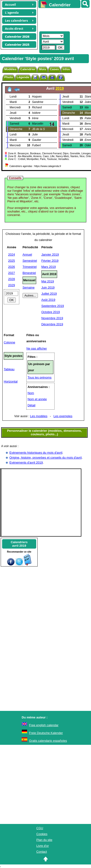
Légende (23, 77)
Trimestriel (30, 267)
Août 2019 (48, 300)
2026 (12, 267)
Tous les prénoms (40, 377)
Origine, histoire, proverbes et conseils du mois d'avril (45, 458)
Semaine (29, 287)
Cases (54, 69)
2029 (12, 285)
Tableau (9, 369)
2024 (12, 255)
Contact (42, 852)
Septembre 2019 (53, 306)
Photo (9, 77)
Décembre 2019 (52, 324)
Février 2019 (50, 261)
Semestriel (30, 261)
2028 (12, 279)
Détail (31, 405)
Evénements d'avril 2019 (26, 463)
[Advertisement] (62, 19)
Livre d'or (43, 846)
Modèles (10, 69)
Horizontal (11, 381)
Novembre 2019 (52, 318)
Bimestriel (29, 273)
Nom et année (37, 399)
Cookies (42, 834)
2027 (12, 273)
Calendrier (28, 69)
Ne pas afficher (37, 348)
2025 (12, 261)
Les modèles (39, 416)
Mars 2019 (49, 267)
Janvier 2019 (50, 255)
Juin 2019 (48, 287)
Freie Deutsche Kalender (46, 733)
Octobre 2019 (51, 312)
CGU (40, 828)
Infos (66, 69)
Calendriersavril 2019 (19, 544)
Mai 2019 (48, 281)
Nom (31, 393)
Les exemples (63, 416)
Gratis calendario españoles (48, 741)
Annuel (27, 255)
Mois (43, 69)
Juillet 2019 (49, 294)
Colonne (9, 342)
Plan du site (44, 840)
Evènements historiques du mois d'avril (36, 453)
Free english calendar (44, 725)
